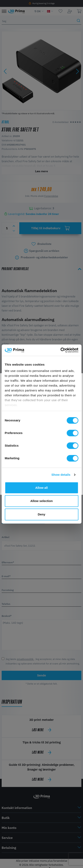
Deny (41, 514)
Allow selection (41, 501)
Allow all (41, 488)
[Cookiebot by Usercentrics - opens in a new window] (60, 350)
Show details (61, 475)
